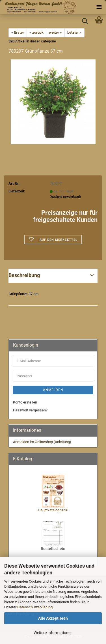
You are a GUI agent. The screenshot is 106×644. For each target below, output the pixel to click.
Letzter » (74, 32)
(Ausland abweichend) (65, 197)
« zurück (36, 32)
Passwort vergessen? (30, 410)
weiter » (55, 32)
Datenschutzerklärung (35, 607)
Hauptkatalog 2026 (53, 510)
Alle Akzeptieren (53, 618)
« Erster (18, 32)
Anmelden (53, 390)
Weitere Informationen (53, 633)
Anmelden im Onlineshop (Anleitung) (42, 442)
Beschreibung (24, 275)
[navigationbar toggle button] (99, 7)
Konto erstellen (25, 402)
